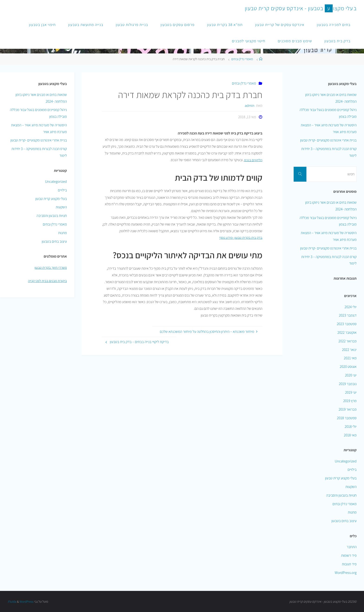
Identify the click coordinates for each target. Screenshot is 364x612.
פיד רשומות (349, 555)
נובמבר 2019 (348, 384)
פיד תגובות (349, 564)
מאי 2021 (350, 358)
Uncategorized (56, 182)
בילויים (62, 190)
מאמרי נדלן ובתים (242, 59)
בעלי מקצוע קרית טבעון (51, 199)
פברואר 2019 (348, 409)
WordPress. (21, 601)
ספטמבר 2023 (347, 324)
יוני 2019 (351, 392)
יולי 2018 (351, 427)
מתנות (62, 233)
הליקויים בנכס (253, 160)
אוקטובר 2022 (347, 332)
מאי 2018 (350, 435)
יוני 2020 (351, 375)
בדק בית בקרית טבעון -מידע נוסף (240, 237)
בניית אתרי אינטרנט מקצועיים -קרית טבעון (39, 140)
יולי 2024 (351, 307)
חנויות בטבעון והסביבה (52, 216)
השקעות (61, 207)
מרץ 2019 (350, 401)
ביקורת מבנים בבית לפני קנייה (47, 281)
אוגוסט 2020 (348, 367)
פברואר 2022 (348, 341)
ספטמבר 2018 (347, 418)
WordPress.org (346, 573)
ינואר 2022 (349, 350)
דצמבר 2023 (348, 315)
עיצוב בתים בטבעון (54, 241)
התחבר (352, 547)
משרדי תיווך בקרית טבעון (50, 267)
